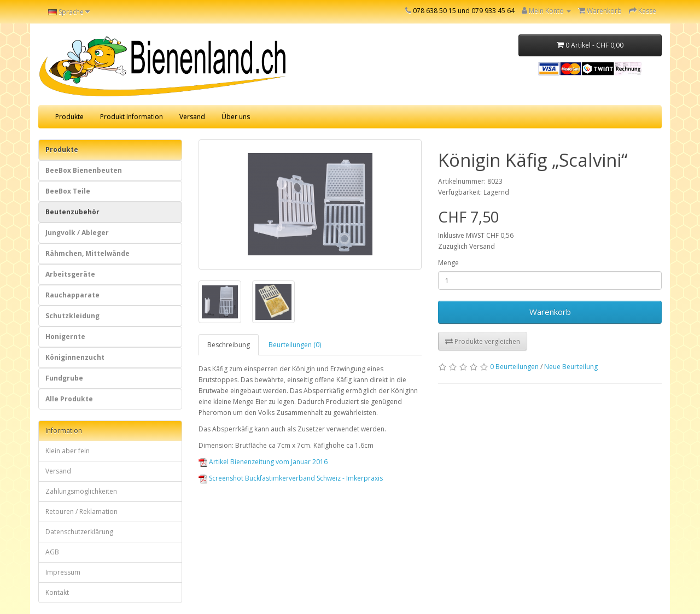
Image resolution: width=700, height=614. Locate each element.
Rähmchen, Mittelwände (87, 253)
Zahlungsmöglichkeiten (81, 491)
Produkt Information (132, 117)
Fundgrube (64, 378)
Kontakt (57, 592)
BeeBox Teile (68, 191)
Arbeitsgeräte (70, 274)
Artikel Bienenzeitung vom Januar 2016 (268, 462)
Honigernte (65, 337)
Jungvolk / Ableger (77, 233)
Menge (448, 263)
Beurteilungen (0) (295, 345)
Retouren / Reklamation (81, 511)
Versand (192, 117)
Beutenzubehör (72, 212)
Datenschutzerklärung (79, 532)
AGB (52, 552)
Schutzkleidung (72, 316)
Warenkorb (550, 312)
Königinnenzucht (75, 357)
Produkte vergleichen (483, 341)
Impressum (63, 572)
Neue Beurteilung (571, 367)
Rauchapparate (72, 295)
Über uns (236, 117)
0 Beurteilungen (514, 367)
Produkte (69, 117)
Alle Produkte (69, 399)
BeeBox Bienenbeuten (84, 170)
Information (64, 431)
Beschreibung (229, 345)
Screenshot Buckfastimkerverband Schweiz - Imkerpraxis (296, 478)
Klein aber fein (68, 451)
